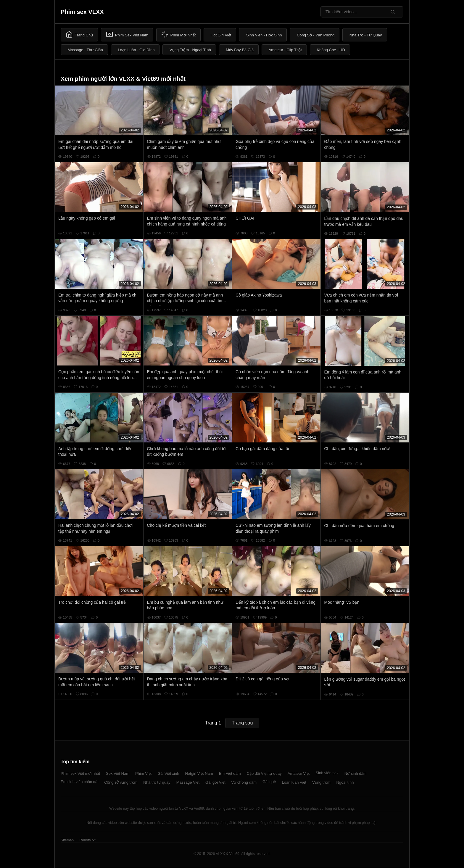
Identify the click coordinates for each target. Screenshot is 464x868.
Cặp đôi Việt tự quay (264, 773)
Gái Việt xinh (168, 773)
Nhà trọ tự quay (157, 782)
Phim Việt (143, 773)
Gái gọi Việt (215, 782)
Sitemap (67, 840)
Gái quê (269, 782)
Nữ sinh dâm (356, 773)
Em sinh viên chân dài (79, 782)
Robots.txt (87, 840)
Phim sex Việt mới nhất (80, 773)
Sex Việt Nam (118, 773)
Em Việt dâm (230, 773)
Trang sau (242, 723)
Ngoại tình (345, 782)
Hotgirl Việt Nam (199, 773)
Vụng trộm (321, 782)
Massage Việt (188, 782)
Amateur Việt (299, 773)
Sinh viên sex (327, 773)
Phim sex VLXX (82, 12)
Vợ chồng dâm (244, 782)
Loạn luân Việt (294, 782)
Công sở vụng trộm (121, 782)
